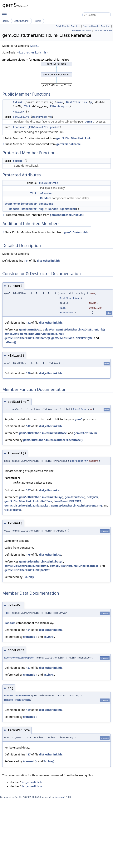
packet (55, 127)
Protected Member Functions (96, 26)
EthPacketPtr (39, 127)
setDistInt (21, 117)
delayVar (45, 193)
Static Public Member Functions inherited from (45, 232)
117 (28, 754)
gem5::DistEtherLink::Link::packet (27, 505)
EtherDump (57, 106)
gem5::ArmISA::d (30, 329)
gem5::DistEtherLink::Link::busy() (41, 497)
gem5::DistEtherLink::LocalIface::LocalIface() (53, 440)
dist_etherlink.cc (50, 490)
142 (28, 426)
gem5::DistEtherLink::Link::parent (73, 505)
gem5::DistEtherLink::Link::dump (26, 566)
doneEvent (46, 204)
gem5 (6, 21)
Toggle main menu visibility (5, 13)
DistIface (40, 117)
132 (28, 323)
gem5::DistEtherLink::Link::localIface (74, 566)
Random (46, 198)
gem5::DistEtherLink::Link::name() (27, 338)
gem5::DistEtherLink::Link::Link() (42, 334)
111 (26, 261)
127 (28, 668)
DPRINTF (75, 501)
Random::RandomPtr (23, 209)
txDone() (10, 342)
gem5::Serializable (69, 144)
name (60, 102)
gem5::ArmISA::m (85, 433)
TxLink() (28, 577)
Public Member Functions (68, 26)
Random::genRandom (62, 209)
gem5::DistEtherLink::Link (74, 138)
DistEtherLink (21, 21)
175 (28, 555)
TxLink (37, 21)
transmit (19, 127)
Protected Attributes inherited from (43, 215)
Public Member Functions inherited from (47, 138)
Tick (27, 106)
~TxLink (19, 112)
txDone (18, 161)
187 (28, 490)
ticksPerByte (48, 183)
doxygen (59, 797)
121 (28, 630)
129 (28, 710)
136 (28, 373)
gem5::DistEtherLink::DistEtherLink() (80, 329)
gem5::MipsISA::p (63, 338)
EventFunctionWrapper (21, 204)
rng (41, 209)
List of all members (103, 30)
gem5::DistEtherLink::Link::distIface (43, 433)
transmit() (30, 637)
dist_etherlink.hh (32, 53)
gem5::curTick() (75, 497)
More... (35, 46)
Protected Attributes (82, 30)
